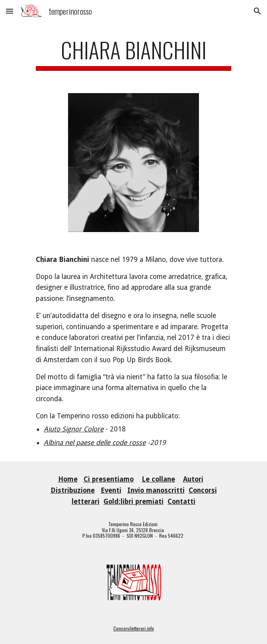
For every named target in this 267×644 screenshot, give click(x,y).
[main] (133, 54)
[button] (10, 11)
